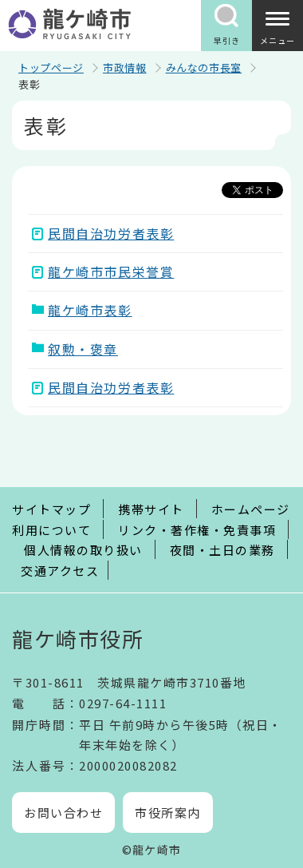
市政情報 (125, 67)
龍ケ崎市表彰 (90, 310)
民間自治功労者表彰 (111, 233)
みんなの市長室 (204, 67)
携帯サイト (151, 509)
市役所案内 (168, 813)
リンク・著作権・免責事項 (197, 530)
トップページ (51, 67)
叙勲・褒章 (83, 349)
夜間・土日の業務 (222, 550)
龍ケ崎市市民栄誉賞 (111, 271)
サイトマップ (51, 509)
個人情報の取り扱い (83, 550)
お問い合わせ (63, 813)
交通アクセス (60, 571)
